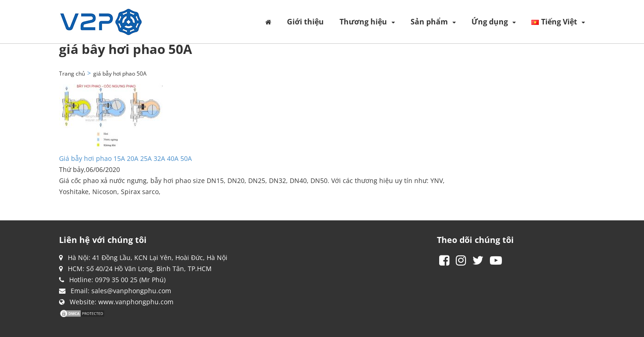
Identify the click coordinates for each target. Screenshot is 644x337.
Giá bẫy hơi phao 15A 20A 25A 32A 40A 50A (125, 158)
